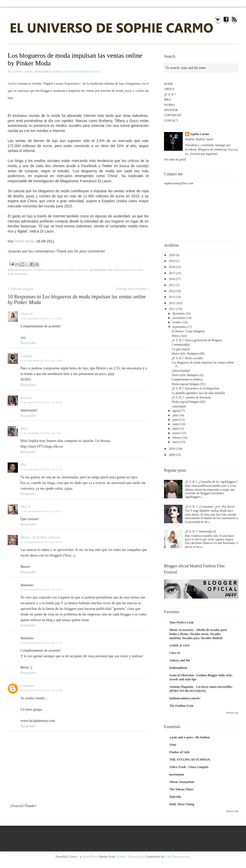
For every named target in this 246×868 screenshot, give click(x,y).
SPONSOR (171, 110)
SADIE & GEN (180, 645)
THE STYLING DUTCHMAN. (190, 760)
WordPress (90, 857)
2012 (172, 303)
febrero (177, 438)
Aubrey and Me (180, 660)
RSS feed (137, 270)
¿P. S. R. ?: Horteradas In (201, 531)
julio (175, 415)
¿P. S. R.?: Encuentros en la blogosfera (196, 388)
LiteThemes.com (178, 857)
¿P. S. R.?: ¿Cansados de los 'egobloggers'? (211, 482)
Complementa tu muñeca (187, 379)
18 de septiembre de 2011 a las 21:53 (41, 643)
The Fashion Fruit (181, 706)
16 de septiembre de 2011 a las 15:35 (41, 318)
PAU (24, 465)
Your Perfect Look (181, 622)
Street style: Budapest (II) (188, 375)
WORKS (170, 105)
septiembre (179, 327)
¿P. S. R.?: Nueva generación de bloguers (197, 340)
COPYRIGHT (173, 115)
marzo (176, 433)
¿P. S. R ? (170, 94)
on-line (82, 270)
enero (176, 442)
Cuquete (27, 356)
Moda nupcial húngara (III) (188, 402)
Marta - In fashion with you (40, 537)
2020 (172, 255)
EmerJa (26, 398)
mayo (176, 424)
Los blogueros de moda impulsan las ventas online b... (203, 364)
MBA (167, 99)
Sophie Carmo (23, 72)
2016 (172, 279)
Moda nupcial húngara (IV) (189, 384)
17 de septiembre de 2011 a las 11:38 (41, 469)
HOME (168, 84)
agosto (176, 411)
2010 (172, 449)
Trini (173, 745)
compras (40, 270)
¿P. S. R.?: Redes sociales (187, 358)
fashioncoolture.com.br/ (185, 698)
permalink (121, 270)
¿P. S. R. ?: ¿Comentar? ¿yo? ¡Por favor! (210, 507)
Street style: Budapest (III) (188, 354)
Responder (28, 343)
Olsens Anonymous (182, 782)
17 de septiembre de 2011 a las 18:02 (41, 542)
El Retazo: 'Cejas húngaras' (188, 331)
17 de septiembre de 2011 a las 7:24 (41, 433)
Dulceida (175, 797)
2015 (172, 285)
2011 (172, 309)
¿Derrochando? (181, 371)
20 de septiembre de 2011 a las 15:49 (41, 690)
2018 (172, 267)
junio (176, 420)
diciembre (179, 314)
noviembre (179, 318)
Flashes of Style (180, 752)
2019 (172, 261)
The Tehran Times (181, 789)
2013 (172, 297)
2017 (172, 273)
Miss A (25, 507)
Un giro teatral (181, 349)
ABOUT (169, 89)
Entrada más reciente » (132, 289)
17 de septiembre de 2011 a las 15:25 (41, 511)
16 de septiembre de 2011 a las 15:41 (41, 360)
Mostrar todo (232, 713)
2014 (172, 291)
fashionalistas (178, 668)
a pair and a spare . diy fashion (190, 737)
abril (175, 429)
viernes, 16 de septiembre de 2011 (76, 72)
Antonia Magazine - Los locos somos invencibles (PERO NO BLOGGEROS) (201, 689)
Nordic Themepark (130, 857)
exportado (57, 270)
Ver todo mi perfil (175, 159)
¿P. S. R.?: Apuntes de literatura (191, 397)
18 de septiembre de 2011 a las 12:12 (41, 589)
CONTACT (171, 120)
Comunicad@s (181, 345)
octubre (177, 322)
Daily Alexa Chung (182, 804)
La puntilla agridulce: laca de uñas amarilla (198, 393)
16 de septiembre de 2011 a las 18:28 (41, 402)
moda (71, 270)
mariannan (177, 774)
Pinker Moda (24, 241)
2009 (172, 455)
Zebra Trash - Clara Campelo (189, 767)
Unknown (27, 686)
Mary (24, 428)
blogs (27, 270)
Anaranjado (179, 406)
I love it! (27, 314)
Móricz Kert (179, 336)
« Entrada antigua (20, 289)
